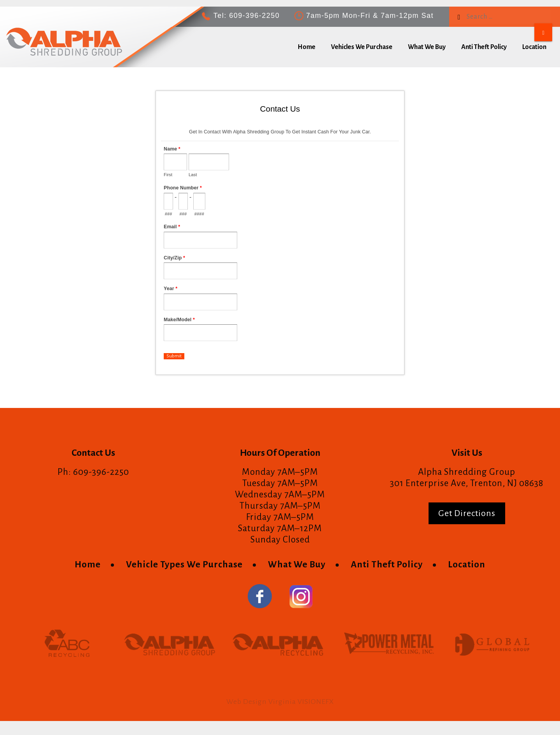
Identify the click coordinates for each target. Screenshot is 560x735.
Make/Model (179, 320)
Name (172, 149)
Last (193, 175)
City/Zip (174, 258)
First (168, 175)
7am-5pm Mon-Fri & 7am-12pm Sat (370, 16)
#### (199, 214)
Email (172, 227)
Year (171, 289)
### (169, 214)
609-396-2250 (254, 16)
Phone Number (183, 188)
